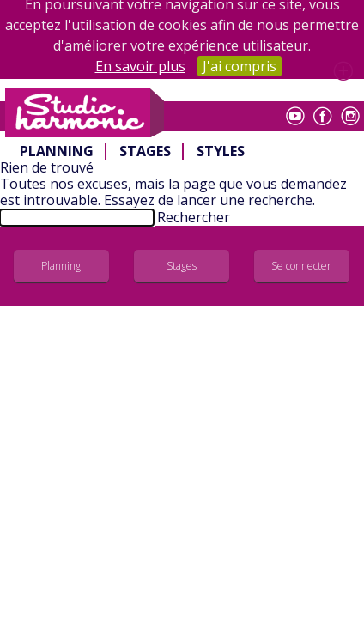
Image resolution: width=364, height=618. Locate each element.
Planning (57, 151)
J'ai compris (240, 66)
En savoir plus (140, 66)
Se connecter (301, 266)
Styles (221, 151)
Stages (145, 151)
